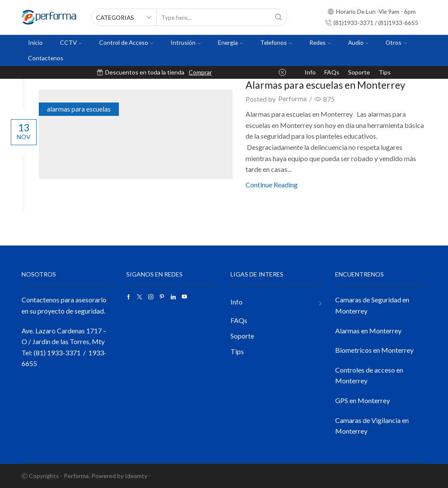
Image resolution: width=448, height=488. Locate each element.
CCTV (71, 42)
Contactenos (46, 58)
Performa (295, 99)
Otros (396, 42)
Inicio (35, 42)
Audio (358, 42)
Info (310, 72)
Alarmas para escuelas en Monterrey (331, 85)
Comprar (200, 72)
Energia (230, 42)
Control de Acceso (126, 42)
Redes (320, 42)
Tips (385, 72)
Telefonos (276, 42)
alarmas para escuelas (84, 110)
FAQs (332, 72)
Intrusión (186, 42)
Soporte (359, 72)
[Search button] (279, 17)
